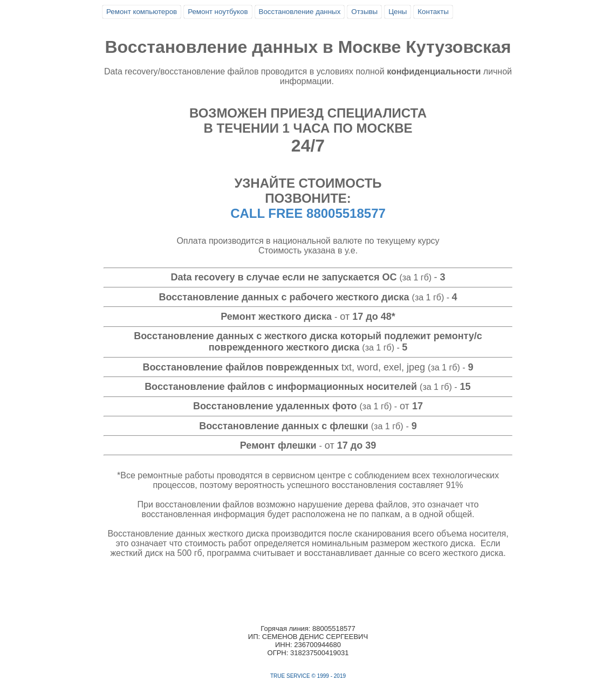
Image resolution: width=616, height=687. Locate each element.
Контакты (433, 12)
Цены (398, 12)
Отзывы (364, 12)
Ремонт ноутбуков (218, 12)
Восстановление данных (300, 12)
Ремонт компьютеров (142, 12)
